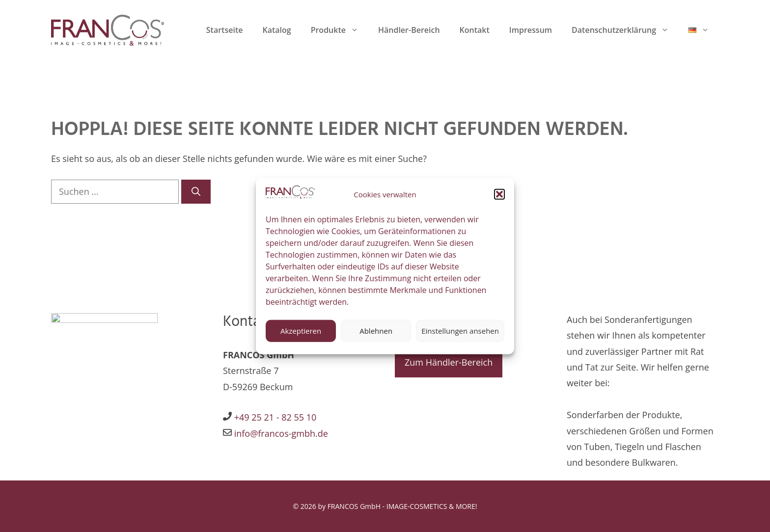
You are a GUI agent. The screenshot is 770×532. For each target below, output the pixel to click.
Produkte (340, 30)
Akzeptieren (301, 334)
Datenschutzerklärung (625, 30)
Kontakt (475, 30)
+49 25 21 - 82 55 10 (275, 417)
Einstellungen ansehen (460, 334)
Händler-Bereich (409, 30)
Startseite (225, 30)
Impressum (531, 30)
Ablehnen (376, 334)
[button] (499, 198)
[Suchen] (196, 192)
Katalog (276, 30)
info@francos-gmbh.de (280, 433)
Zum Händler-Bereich (449, 362)
